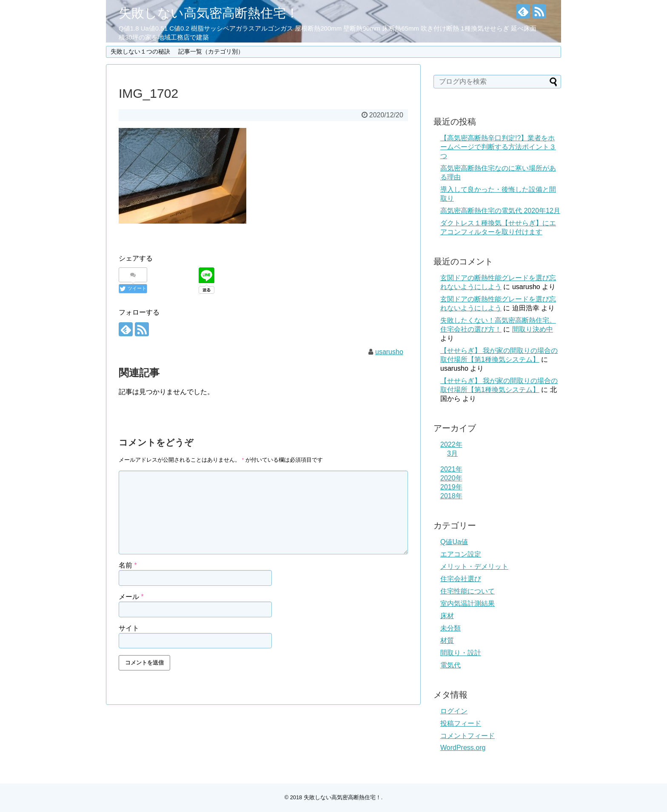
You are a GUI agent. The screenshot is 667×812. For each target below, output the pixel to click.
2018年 (451, 496)
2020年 (451, 478)
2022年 (451, 444)
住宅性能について (467, 591)
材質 (447, 640)
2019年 (451, 487)
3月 (452, 453)
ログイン (454, 711)
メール (131, 597)
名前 (128, 565)
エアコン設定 (461, 554)
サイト (129, 628)
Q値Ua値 (454, 542)
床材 (447, 616)
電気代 (450, 665)
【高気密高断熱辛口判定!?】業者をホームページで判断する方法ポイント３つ (498, 147)
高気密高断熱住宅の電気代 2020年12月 (500, 211)
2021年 (451, 469)
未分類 (450, 628)
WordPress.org (463, 748)
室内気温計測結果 (467, 603)
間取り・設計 (461, 653)
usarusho (389, 352)
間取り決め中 (533, 329)
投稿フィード (461, 723)
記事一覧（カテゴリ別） (211, 51)
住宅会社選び (461, 579)
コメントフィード (467, 736)
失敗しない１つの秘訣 (140, 51)
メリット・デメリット (474, 566)
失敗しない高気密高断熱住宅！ (209, 13)
